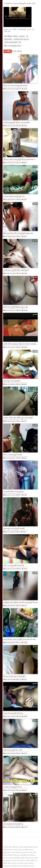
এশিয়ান (15, 36)
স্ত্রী (20, 42)
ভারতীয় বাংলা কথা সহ (21, 39)
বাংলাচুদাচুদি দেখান (15, 46)
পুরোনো (22, 36)
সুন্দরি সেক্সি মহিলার (11, 42)
